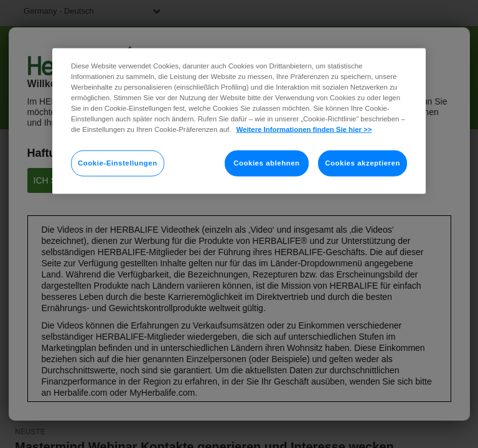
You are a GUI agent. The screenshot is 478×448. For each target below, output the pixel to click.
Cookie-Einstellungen (118, 163)
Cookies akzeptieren (363, 163)
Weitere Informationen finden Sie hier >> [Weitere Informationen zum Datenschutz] (304, 129)
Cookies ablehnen (266, 163)
